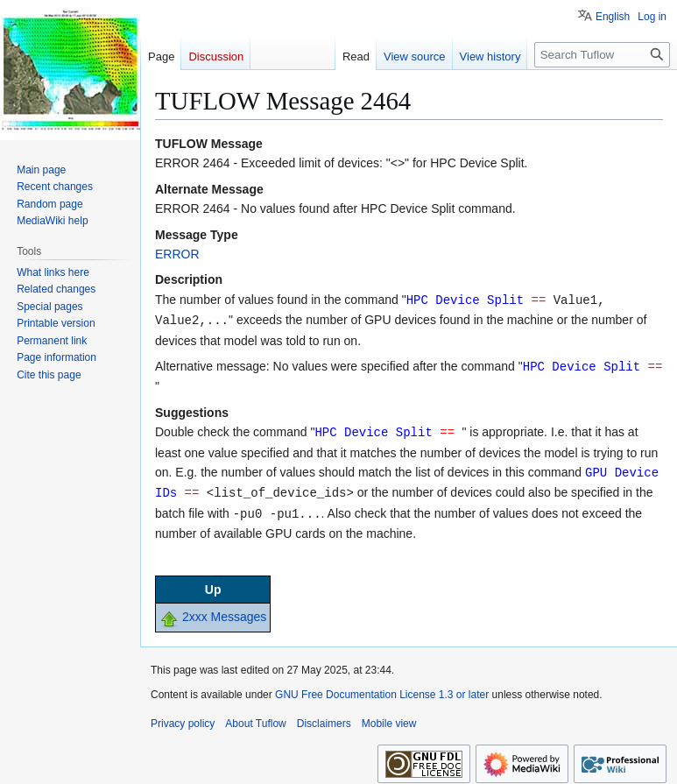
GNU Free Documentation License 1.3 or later (382, 689)
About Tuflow (255, 717)
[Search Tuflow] (602, 55)
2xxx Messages (224, 611)
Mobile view (389, 717)
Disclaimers (324, 717)
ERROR (177, 254)
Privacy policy (183, 717)
